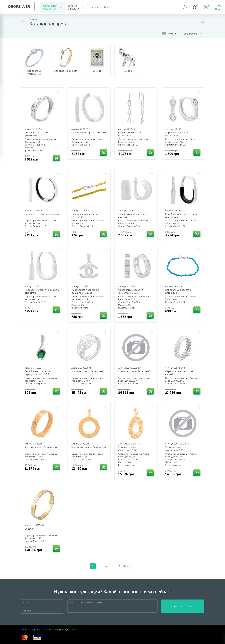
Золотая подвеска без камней (89, 447)
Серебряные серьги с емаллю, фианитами (183, 215)
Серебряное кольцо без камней (179, 373)
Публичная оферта (30, 630)
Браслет (29, 529)
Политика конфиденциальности (61, 630)
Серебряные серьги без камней (132, 215)
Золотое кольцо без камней (87, 371)
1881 (119, 566)
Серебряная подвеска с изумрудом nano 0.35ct (38, 373)
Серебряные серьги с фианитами (131, 134)
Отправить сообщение (183, 606)
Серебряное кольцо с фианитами (37, 134)
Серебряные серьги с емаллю (89, 132)
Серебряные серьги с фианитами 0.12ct (131, 291)
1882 (126, 566)
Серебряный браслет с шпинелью (85, 215)
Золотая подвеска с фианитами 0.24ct (130, 449)
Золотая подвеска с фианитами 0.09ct (177, 449)
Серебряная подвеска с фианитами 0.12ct (85, 291)
